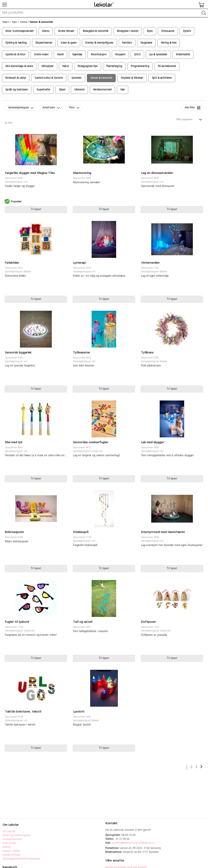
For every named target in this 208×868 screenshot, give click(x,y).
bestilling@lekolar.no (123, 843)
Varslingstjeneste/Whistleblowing (21, 859)
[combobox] (104, 13)
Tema (23, 22)
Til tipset (36, 209)
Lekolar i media (11, 851)
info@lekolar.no (146, 843)
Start (6, 22)
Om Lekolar (9, 832)
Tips (14, 22)
